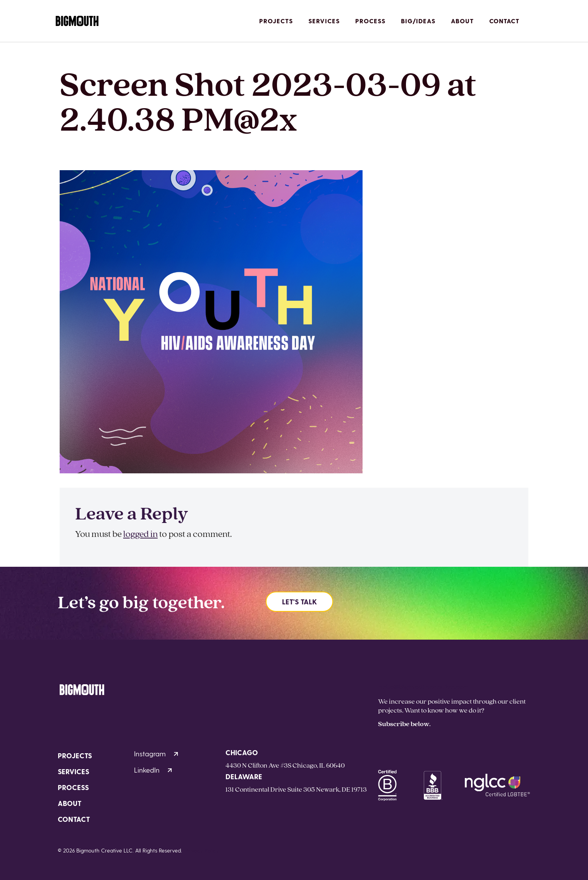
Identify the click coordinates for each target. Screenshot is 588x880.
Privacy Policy (202, 850)
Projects (276, 21)
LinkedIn (153, 770)
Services (324, 21)
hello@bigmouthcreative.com (424, 686)
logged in (140, 534)
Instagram (156, 753)
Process (370, 21)
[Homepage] (77, 21)
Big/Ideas (418, 21)
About (462, 21)
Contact (504, 21)
